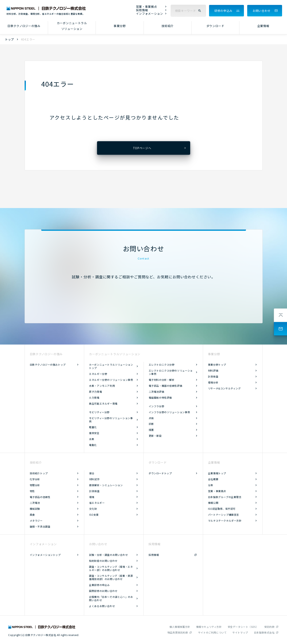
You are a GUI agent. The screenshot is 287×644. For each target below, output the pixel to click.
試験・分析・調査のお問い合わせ (108, 555)
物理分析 (35, 485)
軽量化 (93, 427)
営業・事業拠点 (147, 7)
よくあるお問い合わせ (102, 606)
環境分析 (213, 382)
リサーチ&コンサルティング (224, 388)
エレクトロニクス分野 (162, 365)
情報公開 (213, 503)
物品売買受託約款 (178, 632)
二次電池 (35, 503)
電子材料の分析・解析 (162, 380)
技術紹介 (168, 26)
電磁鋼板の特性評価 (160, 398)
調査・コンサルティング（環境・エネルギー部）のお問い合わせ (111, 568)
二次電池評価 (157, 392)
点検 (151, 418)
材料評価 (213, 370)
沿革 (211, 485)
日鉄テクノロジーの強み (24, 26)
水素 (92, 439)
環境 (92, 497)
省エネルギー (97, 503)
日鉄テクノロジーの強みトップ (48, 365)
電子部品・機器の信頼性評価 (166, 386)
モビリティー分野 (99, 412)
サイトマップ (240, 632)
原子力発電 (95, 392)
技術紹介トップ (39, 473)
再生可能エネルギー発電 (103, 403)
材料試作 (94, 479)
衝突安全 (94, 433)
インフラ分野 (157, 406)
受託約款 (269, 627)
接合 (92, 473)
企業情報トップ (217, 473)
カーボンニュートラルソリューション (72, 26)
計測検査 (213, 376)
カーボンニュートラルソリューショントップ (111, 366)
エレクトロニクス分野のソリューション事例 (171, 372)
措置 (151, 430)
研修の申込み (223, 11)
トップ (9, 39)
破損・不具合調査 (40, 526)
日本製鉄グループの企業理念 (225, 497)
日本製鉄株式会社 (264, 632)
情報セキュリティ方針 (209, 627)
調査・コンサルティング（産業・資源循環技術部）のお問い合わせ (111, 577)
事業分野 (120, 26)
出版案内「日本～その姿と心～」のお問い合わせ (111, 598)
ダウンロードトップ (160, 473)
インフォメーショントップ (45, 555)
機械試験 (35, 509)
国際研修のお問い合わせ (103, 591)
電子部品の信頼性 (40, 497)
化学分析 (35, 479)
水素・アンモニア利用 (102, 386)
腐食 (32, 515)
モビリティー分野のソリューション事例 (111, 420)
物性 (32, 491)
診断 (151, 424)
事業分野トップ (217, 365)
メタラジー (36, 521)
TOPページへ (142, 148)
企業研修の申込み (99, 585)
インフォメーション (150, 14)
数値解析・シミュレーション (106, 485)
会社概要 (213, 479)
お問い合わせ (262, 11)
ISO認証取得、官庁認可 (222, 509)
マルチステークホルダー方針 (225, 521)
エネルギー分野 (98, 374)
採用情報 (142, 10)
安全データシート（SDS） (243, 627)
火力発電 (94, 398)
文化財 (93, 509)
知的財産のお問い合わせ (103, 561)
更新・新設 (155, 436)
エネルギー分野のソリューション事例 (111, 380)
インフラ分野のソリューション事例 (169, 412)
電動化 (93, 445)
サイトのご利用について (212, 632)
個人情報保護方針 (180, 627)
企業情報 (263, 26)
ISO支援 (94, 515)
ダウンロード (215, 26)
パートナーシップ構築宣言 (224, 515)
